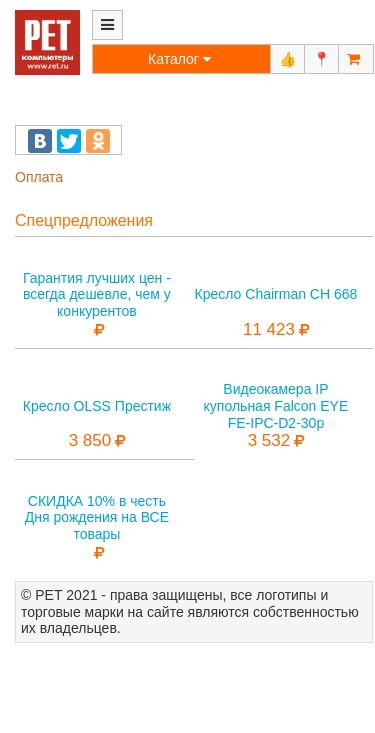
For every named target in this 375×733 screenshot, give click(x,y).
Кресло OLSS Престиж (97, 406)
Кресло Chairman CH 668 (276, 294)
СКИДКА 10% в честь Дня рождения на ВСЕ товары (97, 518)
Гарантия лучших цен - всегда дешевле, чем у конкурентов (97, 295)
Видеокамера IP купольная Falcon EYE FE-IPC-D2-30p (276, 406)
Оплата (39, 177)
